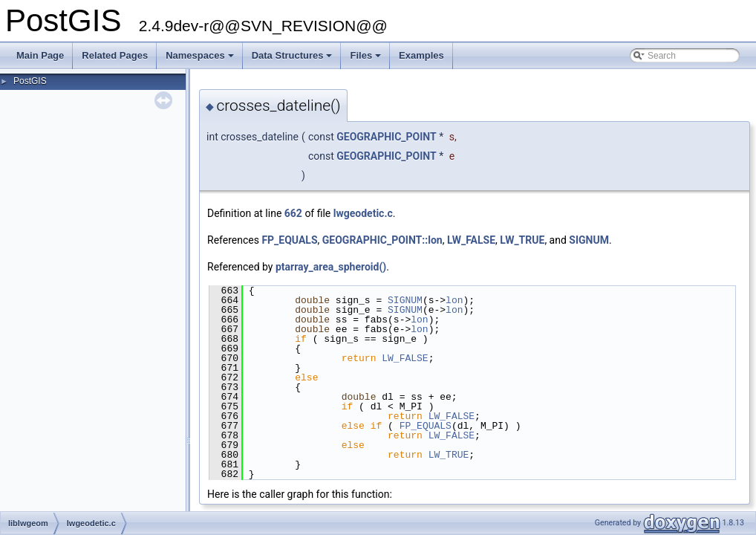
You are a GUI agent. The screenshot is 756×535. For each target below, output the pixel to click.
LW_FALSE (471, 240)
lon (454, 300)
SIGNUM (589, 240)
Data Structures (293, 59)
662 (293, 213)
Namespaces (201, 59)
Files (366, 59)
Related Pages (115, 55)
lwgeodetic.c (363, 213)
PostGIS (30, 81)
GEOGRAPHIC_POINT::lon (382, 240)
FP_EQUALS (289, 240)
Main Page (40, 55)
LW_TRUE (522, 240)
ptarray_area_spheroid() (331, 267)
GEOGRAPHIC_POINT (387, 137)
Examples (421, 55)
